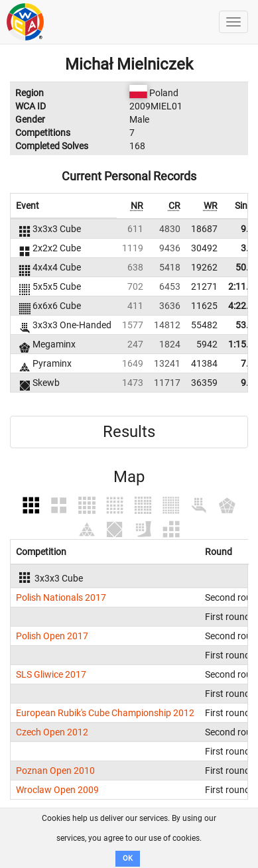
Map (129, 477)
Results (129, 432)
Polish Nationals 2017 (61, 597)
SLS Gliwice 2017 (51, 674)
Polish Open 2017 (52, 636)
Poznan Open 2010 (55, 771)
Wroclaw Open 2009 (57, 790)
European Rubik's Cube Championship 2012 (105, 713)
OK (128, 858)
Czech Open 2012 (52, 732)
